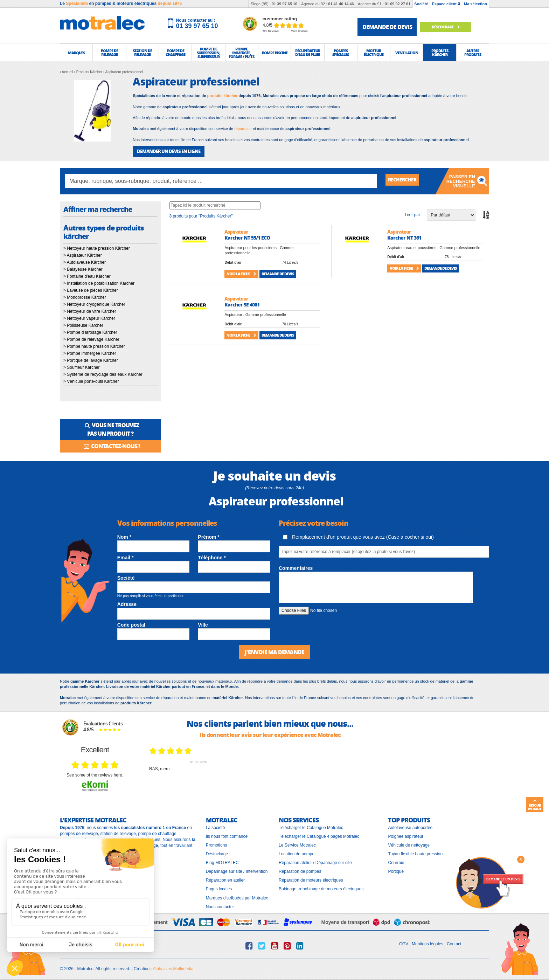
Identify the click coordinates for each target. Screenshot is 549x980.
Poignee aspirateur (406, 834)
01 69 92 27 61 (398, 4)
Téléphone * (212, 555)
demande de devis (387, 27)
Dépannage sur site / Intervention (237, 869)
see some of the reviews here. (95, 773)
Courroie (396, 860)
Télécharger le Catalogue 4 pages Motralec (319, 834)
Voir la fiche (241, 273)
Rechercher (405, 180)
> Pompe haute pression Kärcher (94, 346)
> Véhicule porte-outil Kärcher (91, 381)
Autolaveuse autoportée (410, 825)
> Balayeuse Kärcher (83, 269)
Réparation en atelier (225, 878)
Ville (203, 623)
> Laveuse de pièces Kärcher (91, 290)
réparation (243, 129)
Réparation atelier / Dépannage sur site (315, 860)
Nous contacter (220, 904)
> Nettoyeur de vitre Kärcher (90, 311)
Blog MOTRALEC (222, 860)
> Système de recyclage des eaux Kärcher (103, 374)
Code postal (131, 623)
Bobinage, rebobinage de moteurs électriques (321, 886)
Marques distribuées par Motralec (237, 896)
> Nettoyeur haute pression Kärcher (97, 248)
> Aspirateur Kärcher (83, 255)
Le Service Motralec (297, 843)
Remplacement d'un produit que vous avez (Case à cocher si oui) (358, 535)
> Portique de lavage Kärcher (91, 360)
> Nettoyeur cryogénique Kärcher (94, 304)
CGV (404, 941)
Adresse (127, 602)
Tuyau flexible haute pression (415, 851)
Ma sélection (475, 4)
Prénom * (209, 535)
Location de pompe (297, 851)
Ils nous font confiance (227, 834)
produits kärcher (222, 96)
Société (421, 4)
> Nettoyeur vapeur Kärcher (89, 318)
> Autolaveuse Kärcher (85, 262)
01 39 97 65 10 (284, 4)
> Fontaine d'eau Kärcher (87, 276)
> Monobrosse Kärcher (85, 297)
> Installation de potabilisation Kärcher (99, 283)
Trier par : (414, 214)
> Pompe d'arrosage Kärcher (90, 332)
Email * (126, 555)
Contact (454, 941)
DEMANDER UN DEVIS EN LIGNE (166, 151)
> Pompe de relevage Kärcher (91, 339)
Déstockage (450, 27)
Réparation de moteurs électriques (311, 878)
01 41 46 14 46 (341, 4)
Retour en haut (535, 805)
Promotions (217, 843)
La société (216, 825)
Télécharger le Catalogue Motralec (311, 825)
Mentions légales (428, 941)
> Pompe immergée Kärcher (90, 353)
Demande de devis (278, 273)
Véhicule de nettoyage (409, 843)
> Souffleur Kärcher (82, 367)
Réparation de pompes (300, 869)
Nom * (124, 535)
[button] (76, 53)
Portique (396, 869)
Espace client (446, 4)
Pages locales (219, 886)
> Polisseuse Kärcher (83, 325)
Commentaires (296, 566)
